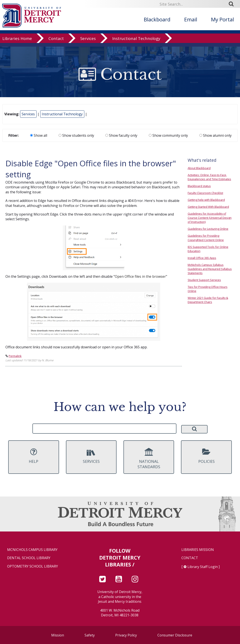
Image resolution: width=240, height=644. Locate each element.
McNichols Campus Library (32, 550)
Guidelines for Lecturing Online (208, 229)
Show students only (76, 135)
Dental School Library (29, 558)
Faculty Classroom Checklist (205, 193)
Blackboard (157, 19)
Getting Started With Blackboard (208, 207)
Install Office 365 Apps (202, 258)
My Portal (222, 19)
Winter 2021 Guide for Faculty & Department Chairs (208, 300)
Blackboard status (199, 186)
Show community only (168, 135)
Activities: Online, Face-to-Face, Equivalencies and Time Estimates (209, 177)
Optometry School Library (33, 566)
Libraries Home (17, 42)
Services (88, 42)
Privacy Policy (126, 635)
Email (191, 19)
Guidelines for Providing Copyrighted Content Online (206, 238)
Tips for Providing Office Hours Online (208, 289)
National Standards (149, 459)
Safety (90, 635)
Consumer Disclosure (175, 635)
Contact (56, 42)
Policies (206, 456)
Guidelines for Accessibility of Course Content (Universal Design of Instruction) (210, 218)
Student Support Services (204, 280)
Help (34, 456)
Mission (58, 635)
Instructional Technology (136, 42)
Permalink (15, 356)
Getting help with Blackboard (206, 200)
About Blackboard (199, 168)
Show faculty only (121, 135)
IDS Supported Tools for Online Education (208, 249)
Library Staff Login (203, 567)
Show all (39, 135)
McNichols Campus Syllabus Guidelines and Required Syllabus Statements (210, 269)
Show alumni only (215, 135)
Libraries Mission (198, 550)
